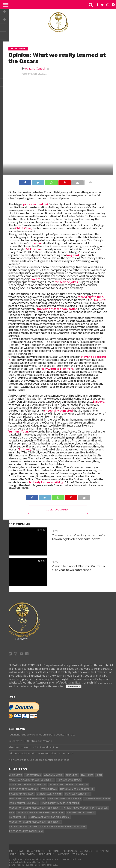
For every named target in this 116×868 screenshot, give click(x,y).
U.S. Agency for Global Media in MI (24, 799)
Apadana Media (53, 775)
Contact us (102, 851)
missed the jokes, (67, 282)
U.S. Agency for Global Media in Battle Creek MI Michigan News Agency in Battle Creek (56, 808)
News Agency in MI (15, 817)
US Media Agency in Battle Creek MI (25, 785)
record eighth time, (91, 297)
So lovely (25, 449)
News (20, 851)
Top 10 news (80, 854)
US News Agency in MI (49, 794)
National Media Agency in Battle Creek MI (29, 780)
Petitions (53, 851)
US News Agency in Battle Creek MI (49, 817)
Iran (99, 775)
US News (9, 813)
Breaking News (13, 775)
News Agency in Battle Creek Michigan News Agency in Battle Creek (45, 827)
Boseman (36, 243)
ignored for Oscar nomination (56, 309)
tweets (35, 279)
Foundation (28, 854)
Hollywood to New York (57, 368)
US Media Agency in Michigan (21, 803)
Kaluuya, (99, 401)
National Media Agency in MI (77, 789)
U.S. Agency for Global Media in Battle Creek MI (33, 822)
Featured (72, 775)
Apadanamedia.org (58, 665)
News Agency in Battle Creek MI (60, 803)
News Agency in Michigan (19, 794)
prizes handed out (36, 204)
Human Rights (36, 851)
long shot (73, 255)
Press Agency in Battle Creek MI (69, 785)
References (70, 851)
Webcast (63, 854)
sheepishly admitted (58, 410)
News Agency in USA (69, 780)
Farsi (13, 854)
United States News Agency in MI (24, 831)
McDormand (34, 249)
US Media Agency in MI (97, 799)
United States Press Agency (21, 789)
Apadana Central (35, 69)
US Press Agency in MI (78, 794)
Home (10, 851)
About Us (86, 851)
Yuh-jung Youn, (19, 431)
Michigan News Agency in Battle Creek (40, 813)
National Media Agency (81, 813)
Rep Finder (47, 854)
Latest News (33, 775)
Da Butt (100, 300)
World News (49, 789)
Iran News (87, 775)
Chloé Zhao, (23, 228)
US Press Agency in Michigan (65, 799)
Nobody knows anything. (46, 482)
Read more (74, 686)
